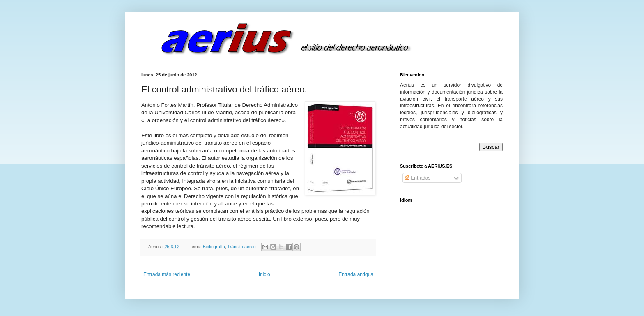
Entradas (417, 178)
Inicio (264, 274)
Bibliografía (214, 247)
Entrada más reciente (167, 274)
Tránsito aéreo (241, 247)
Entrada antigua (356, 274)
